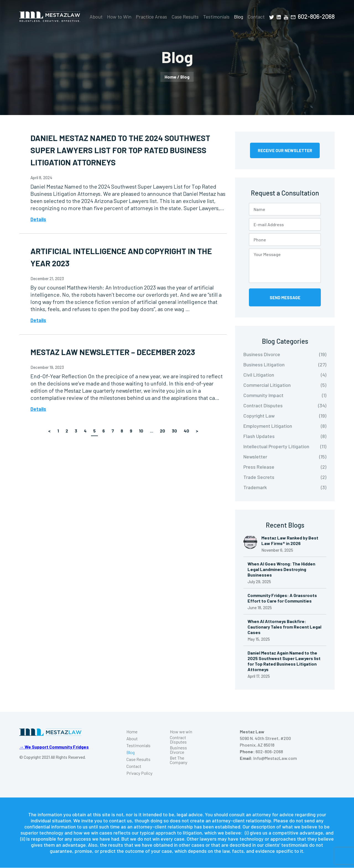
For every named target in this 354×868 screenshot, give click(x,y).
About (96, 17)
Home (171, 77)
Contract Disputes (178, 740)
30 (174, 431)
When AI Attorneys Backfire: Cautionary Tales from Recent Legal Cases (284, 627)
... (152, 431)
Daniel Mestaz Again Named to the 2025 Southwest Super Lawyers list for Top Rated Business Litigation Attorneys (284, 661)
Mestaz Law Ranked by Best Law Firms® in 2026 (290, 541)
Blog (239, 17)
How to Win (119, 17)
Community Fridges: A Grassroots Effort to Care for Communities (282, 598)
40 (186, 431)
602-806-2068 (316, 16)
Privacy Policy (139, 773)
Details (38, 219)
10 (141, 431)
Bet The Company (179, 760)
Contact (256, 17)
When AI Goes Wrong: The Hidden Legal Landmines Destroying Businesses (281, 569)
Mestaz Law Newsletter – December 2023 (117, 352)
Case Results (185, 17)
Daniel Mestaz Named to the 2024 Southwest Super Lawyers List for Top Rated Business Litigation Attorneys (124, 150)
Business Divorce (178, 750)
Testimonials (216, 17)
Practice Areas (151, 17)
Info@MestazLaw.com (275, 758)
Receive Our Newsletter (285, 150)
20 (162, 431)
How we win (181, 732)
